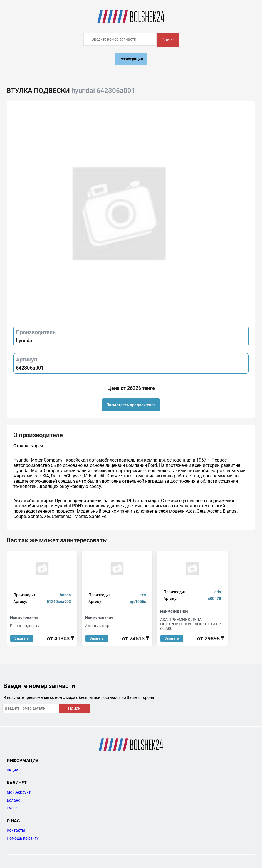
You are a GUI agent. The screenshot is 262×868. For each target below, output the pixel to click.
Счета (12, 808)
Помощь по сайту (23, 838)
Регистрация (131, 59)
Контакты (16, 830)
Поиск (168, 40)
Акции (12, 770)
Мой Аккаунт (19, 792)
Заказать (22, 638)
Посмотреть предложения (131, 405)
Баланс (13, 800)
